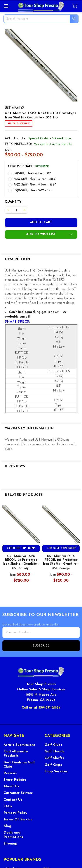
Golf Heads (54, 752)
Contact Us (13, 800)
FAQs (8, 806)
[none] (41, 65)
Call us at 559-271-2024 (41, 708)
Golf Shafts (54, 758)
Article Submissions (19, 745)
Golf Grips (53, 765)
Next (77, 545)
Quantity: (13, 202)
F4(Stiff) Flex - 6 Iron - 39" (32, 173)
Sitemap (10, 844)
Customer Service (18, 793)
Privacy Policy (15, 813)
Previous (6, 545)
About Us (11, 786)
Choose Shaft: (29, 166)
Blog (7, 826)
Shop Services (56, 772)
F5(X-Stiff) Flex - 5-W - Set (33, 190)
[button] (41, 234)
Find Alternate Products (16, 754)
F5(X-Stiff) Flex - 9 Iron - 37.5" (35, 185)
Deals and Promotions (13, 835)
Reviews (10, 773)
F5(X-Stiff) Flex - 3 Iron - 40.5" (35, 179)
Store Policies (15, 780)
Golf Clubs (53, 745)
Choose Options (21, 548)
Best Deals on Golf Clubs (19, 765)
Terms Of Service (18, 820)
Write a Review (19, 123)
